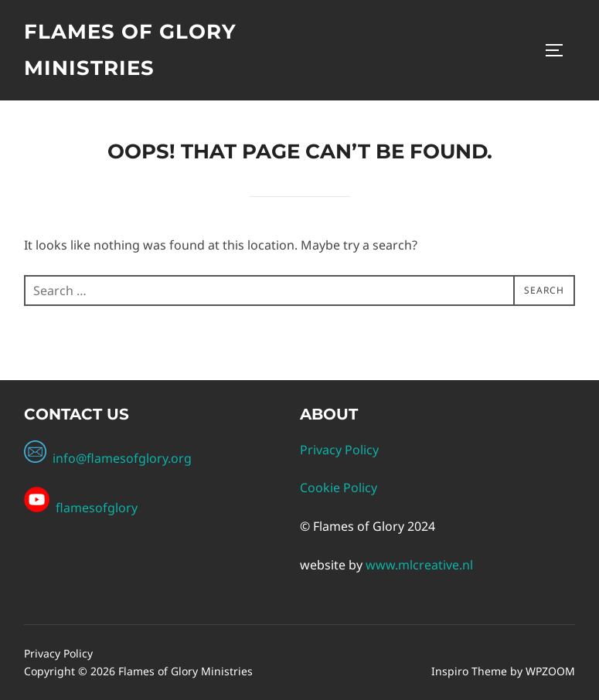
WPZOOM (550, 671)
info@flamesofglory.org (108, 458)
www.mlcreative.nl (419, 565)
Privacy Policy (339, 450)
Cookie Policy (339, 488)
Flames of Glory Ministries (130, 50)
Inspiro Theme (469, 671)
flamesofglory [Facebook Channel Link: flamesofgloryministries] (95, 508)
